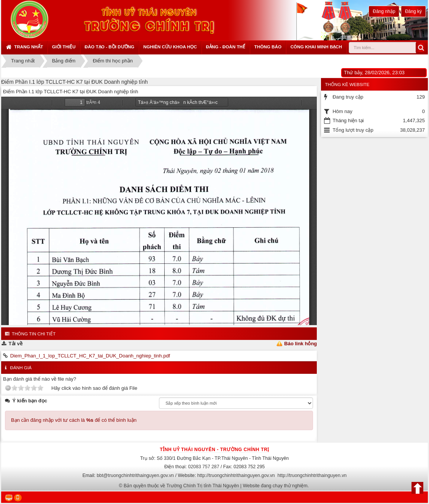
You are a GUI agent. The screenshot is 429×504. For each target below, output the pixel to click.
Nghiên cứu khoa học (170, 47)
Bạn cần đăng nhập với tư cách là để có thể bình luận (74, 420)
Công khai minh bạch (316, 47)
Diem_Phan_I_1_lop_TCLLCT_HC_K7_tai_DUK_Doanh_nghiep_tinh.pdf (90, 356)
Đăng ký (413, 11)
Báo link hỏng (300, 344)
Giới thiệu (64, 47)
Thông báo (268, 47)
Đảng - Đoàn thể (226, 47)
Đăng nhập (384, 11)
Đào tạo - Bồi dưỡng (109, 47)
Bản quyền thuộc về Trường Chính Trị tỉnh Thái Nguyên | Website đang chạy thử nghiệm (216, 486)
